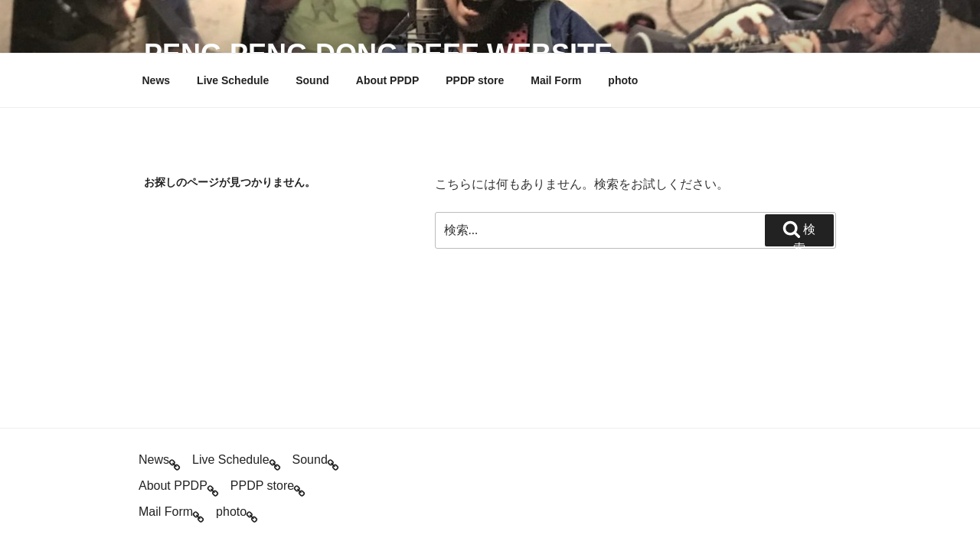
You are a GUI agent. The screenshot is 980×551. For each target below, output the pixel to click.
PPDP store (475, 80)
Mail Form (556, 80)
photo (623, 80)
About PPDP (387, 80)
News (157, 80)
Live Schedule (233, 80)
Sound (312, 80)
